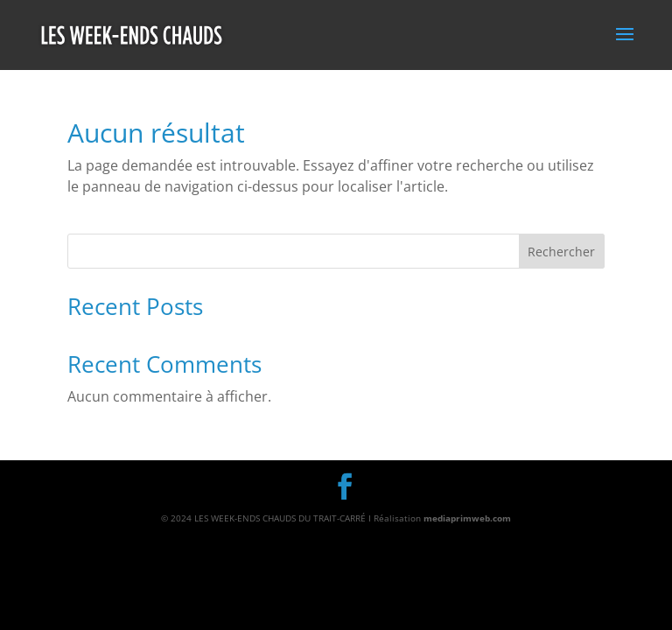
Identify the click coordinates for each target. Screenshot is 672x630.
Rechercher (561, 252)
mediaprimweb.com (467, 518)
